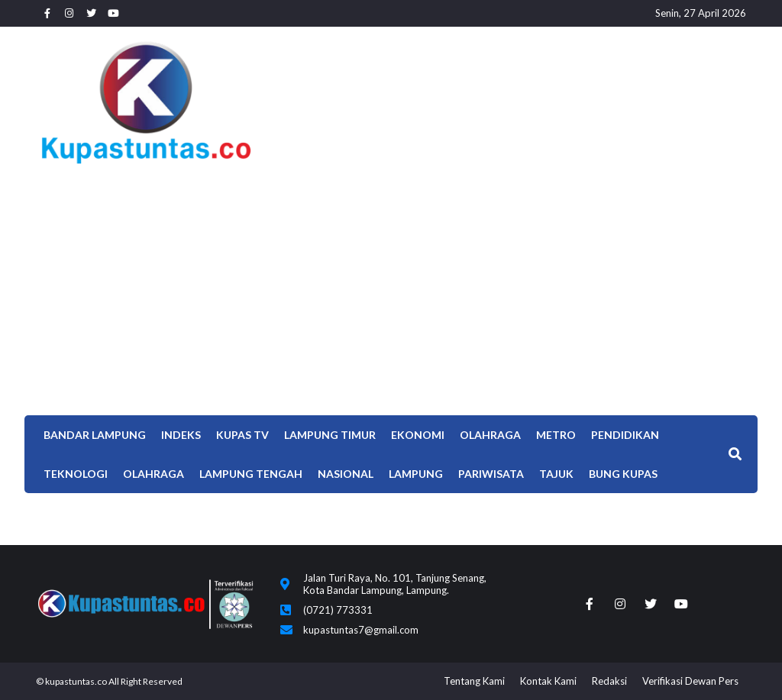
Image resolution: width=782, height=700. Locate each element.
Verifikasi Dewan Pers (690, 681)
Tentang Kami (474, 681)
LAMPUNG (416, 474)
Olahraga (490, 435)
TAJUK (556, 474)
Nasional (346, 474)
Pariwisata (491, 474)
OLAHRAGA (153, 474)
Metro (556, 435)
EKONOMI (418, 435)
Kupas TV (242, 435)
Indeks (181, 435)
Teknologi (76, 474)
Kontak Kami (548, 681)
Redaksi (609, 681)
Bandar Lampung (95, 435)
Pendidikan (625, 435)
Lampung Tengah (251, 474)
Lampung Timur (330, 435)
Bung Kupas (623, 474)
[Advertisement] (391, 285)
